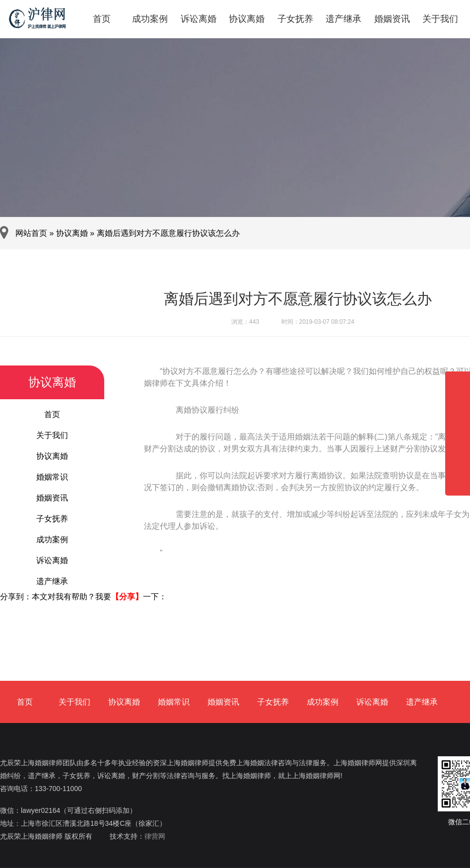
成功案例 (150, 19)
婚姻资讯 (392, 19)
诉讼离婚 (199, 19)
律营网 (155, 836)
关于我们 (440, 19)
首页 (102, 19)
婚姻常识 (52, 477)
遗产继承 (343, 19)
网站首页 (31, 233)
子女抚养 (295, 19)
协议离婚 (247, 19)
